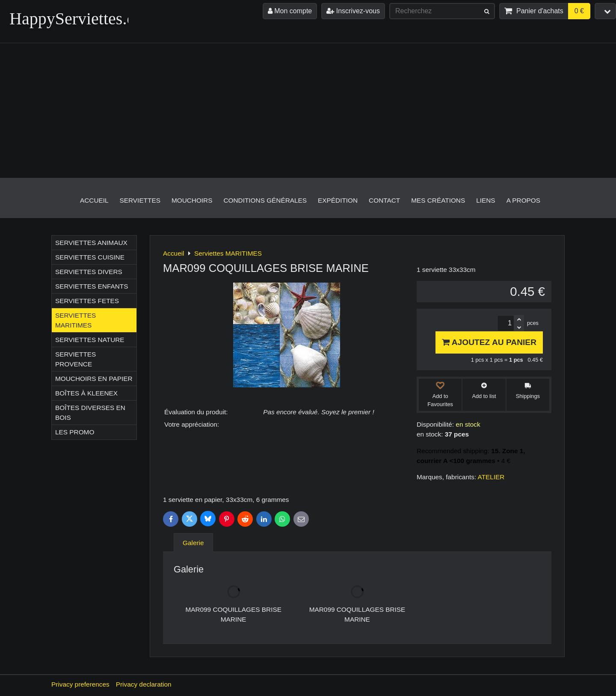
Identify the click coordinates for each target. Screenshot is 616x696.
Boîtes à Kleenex (86, 393)
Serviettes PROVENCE (76, 359)
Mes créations (438, 200)
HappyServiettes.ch (76, 19)
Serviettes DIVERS (89, 272)
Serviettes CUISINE (90, 257)
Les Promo (75, 432)
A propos (523, 200)
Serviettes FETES (87, 301)
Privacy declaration (144, 684)
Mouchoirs (192, 200)
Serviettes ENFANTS (92, 286)
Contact (384, 200)
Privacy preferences (80, 684)
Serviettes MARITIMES (76, 320)
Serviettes (140, 200)
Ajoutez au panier (489, 342)
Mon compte (290, 11)
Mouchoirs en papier (94, 379)
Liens (486, 200)
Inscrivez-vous (353, 11)
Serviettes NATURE (90, 340)
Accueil (94, 200)
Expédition (338, 200)
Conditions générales (265, 200)
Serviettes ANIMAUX (91, 243)
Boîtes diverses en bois (90, 413)
